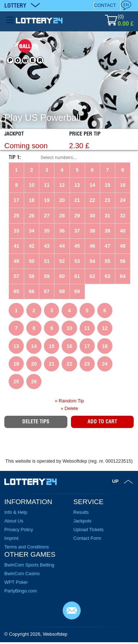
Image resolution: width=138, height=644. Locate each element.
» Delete (69, 408)
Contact (105, 5)
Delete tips (36, 422)
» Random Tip (69, 401)
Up (115, 481)
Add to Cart (102, 422)
